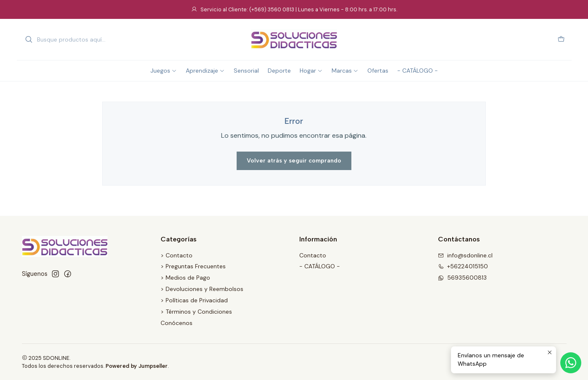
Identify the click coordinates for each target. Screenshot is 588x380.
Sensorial (246, 71)
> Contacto (177, 255)
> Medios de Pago (185, 278)
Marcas (345, 71)
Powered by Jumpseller (137, 366)
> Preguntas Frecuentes (193, 266)
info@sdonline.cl (465, 255)
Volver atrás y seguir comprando (294, 161)
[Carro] (561, 40)
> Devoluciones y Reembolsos (202, 289)
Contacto (313, 255)
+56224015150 (463, 266)
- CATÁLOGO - (418, 71)
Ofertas (378, 71)
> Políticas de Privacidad (194, 300)
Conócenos (177, 323)
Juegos (164, 71)
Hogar (311, 71)
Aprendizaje (205, 71)
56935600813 (462, 278)
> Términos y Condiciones (196, 312)
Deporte (279, 71)
